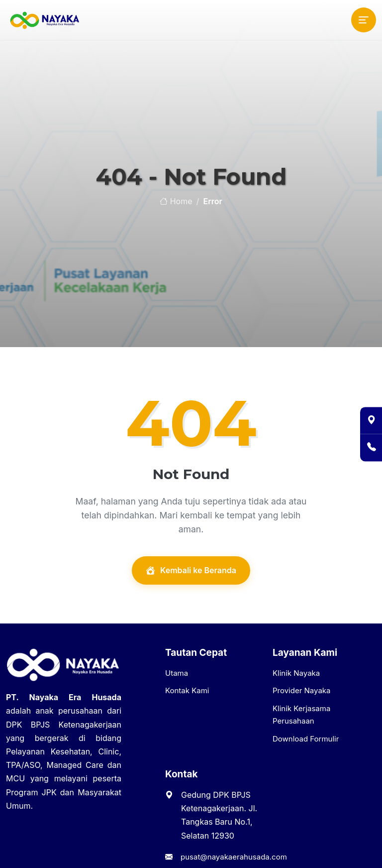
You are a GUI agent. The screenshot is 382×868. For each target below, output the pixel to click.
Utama (177, 673)
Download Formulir (306, 739)
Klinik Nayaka (296, 673)
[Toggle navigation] (364, 20)
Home (176, 201)
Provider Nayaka (301, 690)
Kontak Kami (187, 690)
